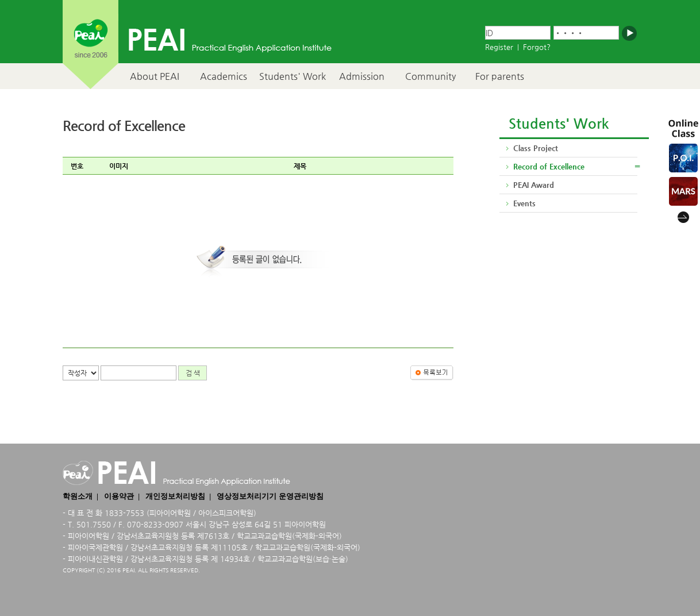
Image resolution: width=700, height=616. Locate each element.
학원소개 (78, 496)
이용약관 (119, 496)
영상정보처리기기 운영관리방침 (270, 496)
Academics (224, 76)
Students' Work (293, 76)
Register (499, 47)
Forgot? (537, 47)
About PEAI (155, 76)
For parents (500, 76)
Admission (362, 76)
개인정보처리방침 (175, 496)
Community (430, 76)
